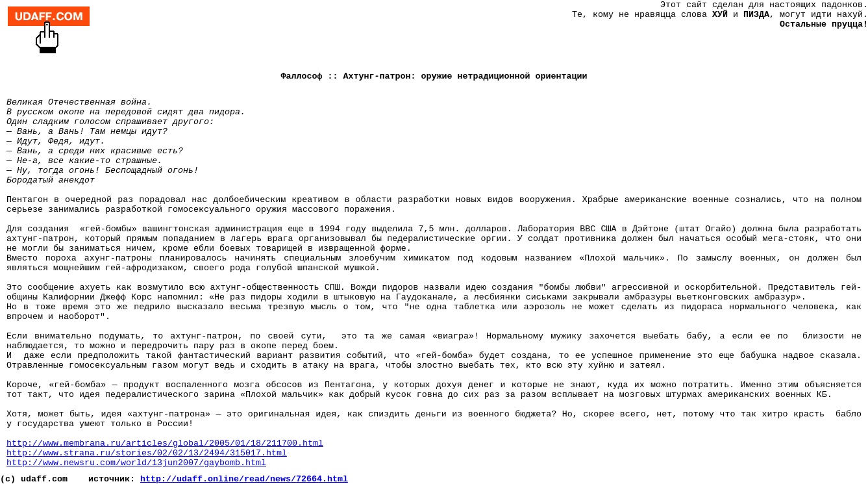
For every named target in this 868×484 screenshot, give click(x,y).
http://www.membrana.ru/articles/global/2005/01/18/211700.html (165, 443)
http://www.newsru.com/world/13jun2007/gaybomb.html (136, 463)
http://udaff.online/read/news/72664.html (244, 479)
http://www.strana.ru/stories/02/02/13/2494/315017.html (147, 453)
